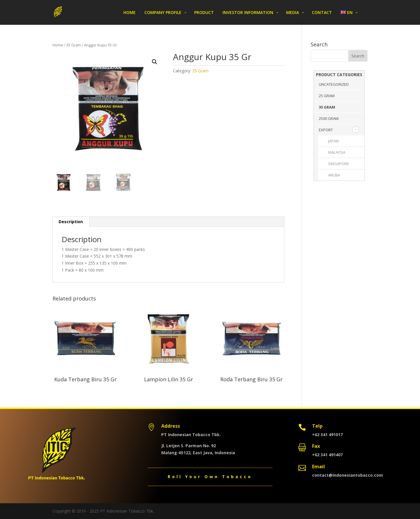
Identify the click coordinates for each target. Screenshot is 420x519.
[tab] (71, 222)
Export (326, 130)
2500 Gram (329, 118)
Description (71, 222)
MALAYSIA (337, 152)
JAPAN (333, 141)
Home (58, 45)
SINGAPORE (338, 164)
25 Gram (327, 96)
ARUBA (334, 175)
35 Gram (73, 45)
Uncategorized (334, 84)
